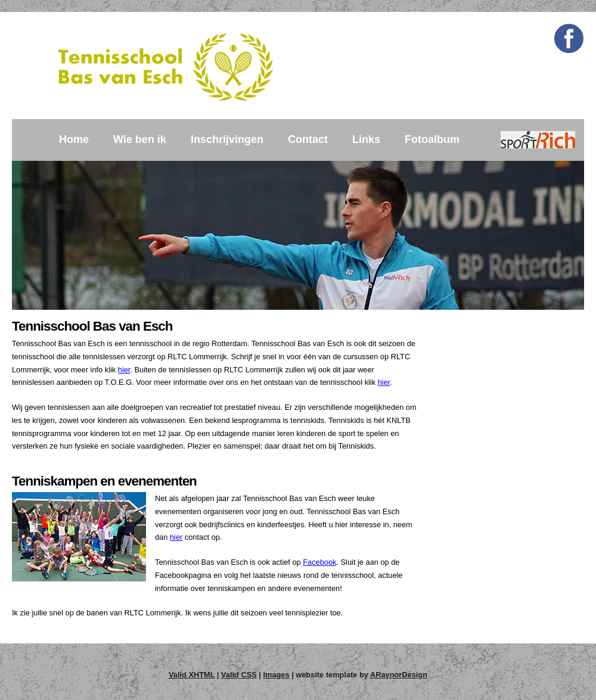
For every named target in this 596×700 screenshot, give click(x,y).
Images (276, 675)
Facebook (319, 562)
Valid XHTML (192, 675)
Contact (308, 139)
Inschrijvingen (227, 139)
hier (124, 370)
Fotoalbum (432, 139)
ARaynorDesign (399, 675)
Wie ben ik (140, 139)
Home (74, 139)
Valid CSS (239, 675)
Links (366, 139)
